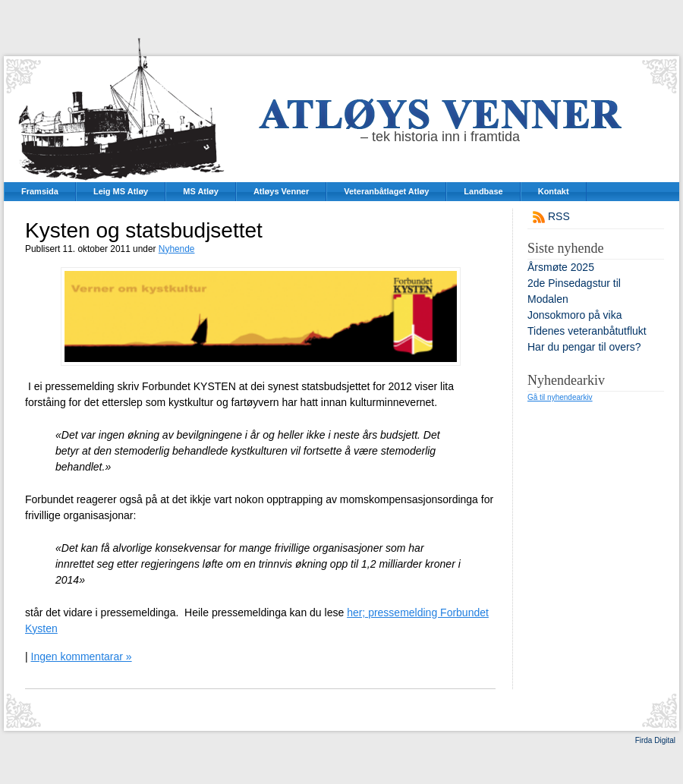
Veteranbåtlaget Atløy (386, 191)
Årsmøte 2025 (561, 267)
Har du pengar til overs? (584, 347)
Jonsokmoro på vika (575, 315)
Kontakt (554, 191)
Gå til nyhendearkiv (560, 397)
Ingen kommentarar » (82, 656)
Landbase (483, 191)
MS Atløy (201, 191)
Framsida (40, 191)
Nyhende (177, 249)
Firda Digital (655, 740)
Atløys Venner (281, 191)
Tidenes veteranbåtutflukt (587, 331)
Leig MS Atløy (121, 191)
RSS (559, 216)
